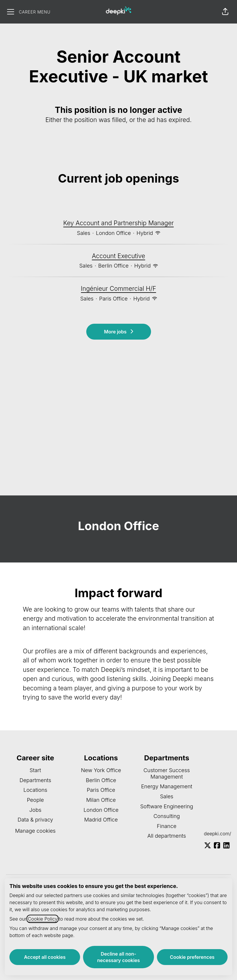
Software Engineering (167, 806)
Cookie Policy (43, 919)
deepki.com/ (218, 834)
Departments (35, 780)
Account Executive (118, 256)
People (35, 800)
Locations (35, 790)
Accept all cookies (45, 957)
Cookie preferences (192, 957)
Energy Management (167, 786)
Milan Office (101, 800)
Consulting (167, 816)
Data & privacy (35, 820)
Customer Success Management (167, 773)
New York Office (101, 770)
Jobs (35, 810)
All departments (166, 836)
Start (35, 770)
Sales (166, 796)
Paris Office (101, 790)
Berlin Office (101, 780)
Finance (167, 826)
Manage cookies (35, 831)
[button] (225, 12)
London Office (101, 810)
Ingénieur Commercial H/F (119, 289)
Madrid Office (101, 820)
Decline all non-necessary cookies (118, 957)
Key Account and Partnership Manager (119, 223)
